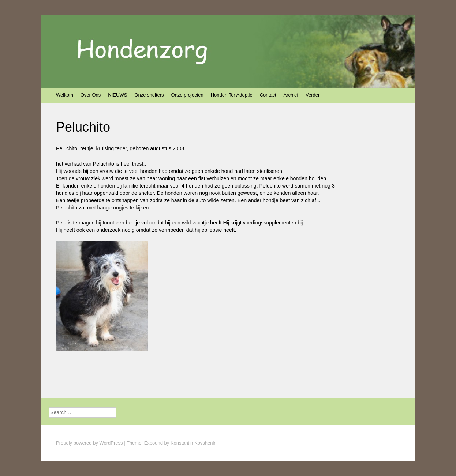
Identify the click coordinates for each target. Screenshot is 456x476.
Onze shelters (149, 95)
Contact (268, 95)
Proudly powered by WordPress (89, 443)
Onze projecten (187, 95)
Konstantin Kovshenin (194, 443)
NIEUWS (117, 95)
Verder (313, 95)
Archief (291, 95)
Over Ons (91, 95)
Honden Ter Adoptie (232, 95)
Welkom (65, 95)
